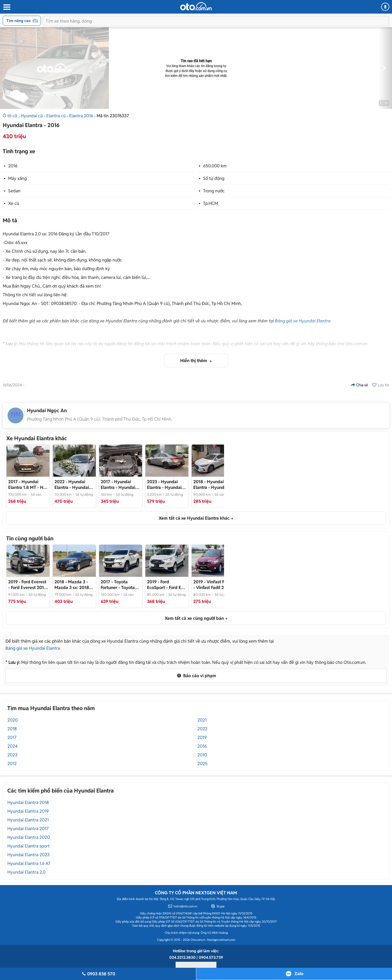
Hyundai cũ (32, 116)
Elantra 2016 (81, 116)
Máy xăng (17, 178)
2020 (13, 720)
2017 (12, 737)
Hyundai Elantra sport (28, 846)
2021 (202, 720)
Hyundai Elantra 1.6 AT (29, 863)
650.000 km (215, 166)
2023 (12, 755)
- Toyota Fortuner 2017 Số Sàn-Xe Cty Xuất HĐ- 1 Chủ (118, 585)
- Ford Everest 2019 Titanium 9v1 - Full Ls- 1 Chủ (27, 585)
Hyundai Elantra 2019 (28, 811)
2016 (13, 166)
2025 (202, 764)
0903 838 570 (98, 974)
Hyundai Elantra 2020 (29, 837)
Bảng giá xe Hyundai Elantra (303, 321)
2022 (202, 729)
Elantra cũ (56, 116)
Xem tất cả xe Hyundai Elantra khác (194, 518)
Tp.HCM (211, 203)
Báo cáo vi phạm (196, 676)
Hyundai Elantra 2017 (28, 829)
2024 (13, 746)
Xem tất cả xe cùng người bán (194, 618)
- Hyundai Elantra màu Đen (118, 485)
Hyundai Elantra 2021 (28, 820)
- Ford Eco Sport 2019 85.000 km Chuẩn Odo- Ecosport (166, 585)
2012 (12, 764)
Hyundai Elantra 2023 (28, 855)
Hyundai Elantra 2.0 (26, 872)
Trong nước (214, 191)
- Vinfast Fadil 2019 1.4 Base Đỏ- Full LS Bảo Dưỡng (212, 585)
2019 (202, 737)
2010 (202, 755)
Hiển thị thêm (194, 361)
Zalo (299, 974)
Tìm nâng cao (22, 21)
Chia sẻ (359, 385)
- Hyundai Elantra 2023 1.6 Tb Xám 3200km (166, 485)
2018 (12, 729)
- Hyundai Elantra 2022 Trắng (73, 485)
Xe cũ (14, 203)
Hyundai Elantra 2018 (28, 802)
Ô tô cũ (10, 116)
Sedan (14, 191)
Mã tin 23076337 (113, 116)
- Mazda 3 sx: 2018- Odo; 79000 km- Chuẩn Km (73, 585)
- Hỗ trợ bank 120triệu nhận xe (27, 485)
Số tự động (214, 178)
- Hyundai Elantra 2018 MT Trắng (211, 485)
